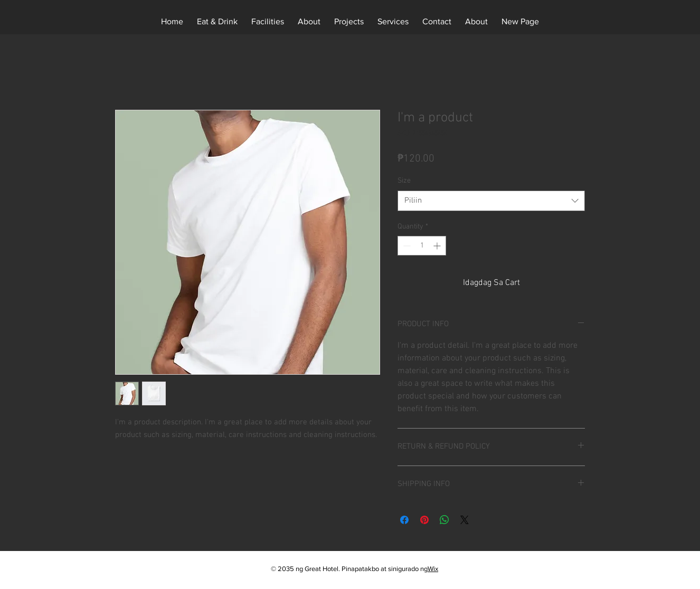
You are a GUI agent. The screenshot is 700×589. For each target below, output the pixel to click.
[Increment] (438, 246)
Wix (433, 569)
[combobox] (491, 201)
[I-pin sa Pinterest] (424, 520)
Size (404, 181)
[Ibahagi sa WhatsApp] (444, 520)
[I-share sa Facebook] (404, 520)
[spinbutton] (422, 246)
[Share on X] (465, 520)
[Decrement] (406, 246)
